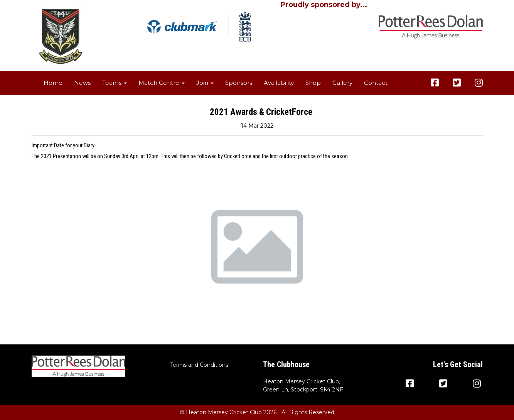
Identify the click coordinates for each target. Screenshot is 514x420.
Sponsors (239, 83)
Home (53, 83)
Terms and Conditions (199, 365)
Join (205, 83)
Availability (279, 83)
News (82, 83)
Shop (313, 83)
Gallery (342, 83)
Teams (115, 83)
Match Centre (162, 83)
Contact (376, 83)
